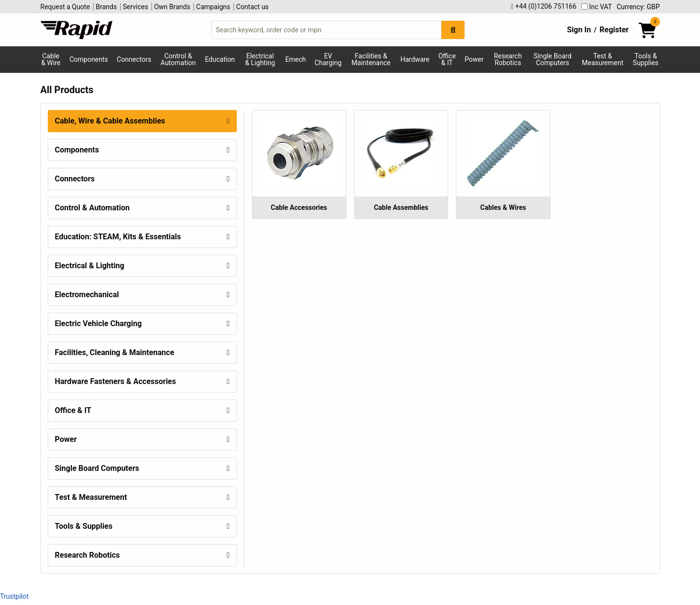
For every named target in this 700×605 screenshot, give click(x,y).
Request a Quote (65, 7)
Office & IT (447, 59)
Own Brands (172, 7)
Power (474, 59)
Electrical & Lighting (260, 59)
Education (220, 59)
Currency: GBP (638, 7)
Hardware (415, 59)
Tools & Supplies (646, 59)
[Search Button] (453, 30)
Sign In (579, 30)
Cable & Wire (51, 59)
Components (89, 59)
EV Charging (328, 59)
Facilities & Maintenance (371, 59)
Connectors (134, 59)
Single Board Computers (552, 59)
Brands (107, 7)
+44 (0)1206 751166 (543, 7)
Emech (295, 59)
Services (135, 7)
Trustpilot (14, 596)
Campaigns (213, 7)
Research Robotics (508, 59)
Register (614, 30)
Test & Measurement (603, 59)
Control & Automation (178, 59)
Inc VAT (597, 7)
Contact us (253, 7)
